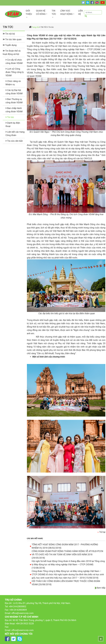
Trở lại (102, 532)
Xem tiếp (101, 588)
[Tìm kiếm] (93, 12)
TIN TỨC (44, 27)
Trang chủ (35, 27)
